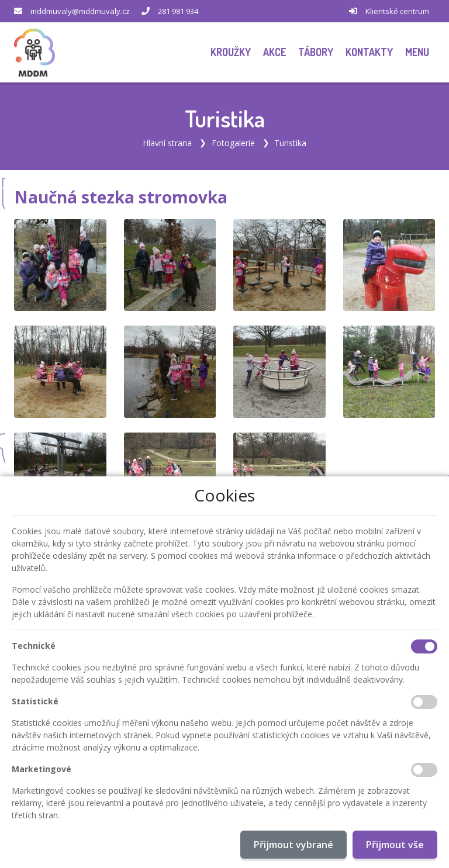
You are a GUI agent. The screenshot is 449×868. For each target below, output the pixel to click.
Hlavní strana (167, 143)
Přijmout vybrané (293, 845)
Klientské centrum (397, 11)
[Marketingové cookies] (424, 770)
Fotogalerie (233, 143)
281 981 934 (178, 11)
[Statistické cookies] (424, 702)
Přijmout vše (395, 845)
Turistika (290, 143)
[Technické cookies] (424, 646)
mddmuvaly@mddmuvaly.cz (80, 11)
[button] (417, 52)
